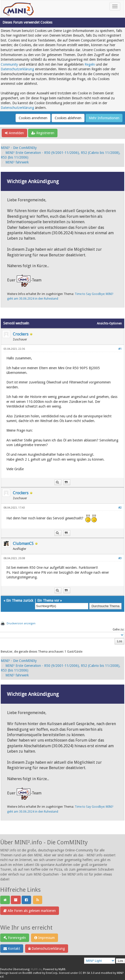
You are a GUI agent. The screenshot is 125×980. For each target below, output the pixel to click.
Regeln (90, 64)
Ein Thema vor (48, 600)
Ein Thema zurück (20, 600)
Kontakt (12, 949)
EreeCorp (52, 973)
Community (9, 64)
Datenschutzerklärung (17, 69)
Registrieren (43, 133)
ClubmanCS (23, 544)
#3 (120, 558)
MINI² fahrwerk (17, 162)
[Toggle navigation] (115, 6)
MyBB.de (36, 969)
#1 (120, 349)
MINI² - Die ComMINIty (19, 148)
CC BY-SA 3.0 (87, 973)
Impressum (45, 938)
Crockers (21, 334)
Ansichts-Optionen (109, 323)
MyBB (62, 969)
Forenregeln (15, 938)
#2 (120, 508)
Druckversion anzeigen (21, 623)
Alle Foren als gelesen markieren (30, 911)
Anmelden (14, 133)
